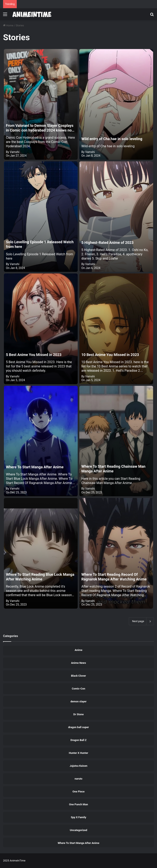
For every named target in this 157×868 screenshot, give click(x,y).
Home (8, 25)
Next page (141, 621)
